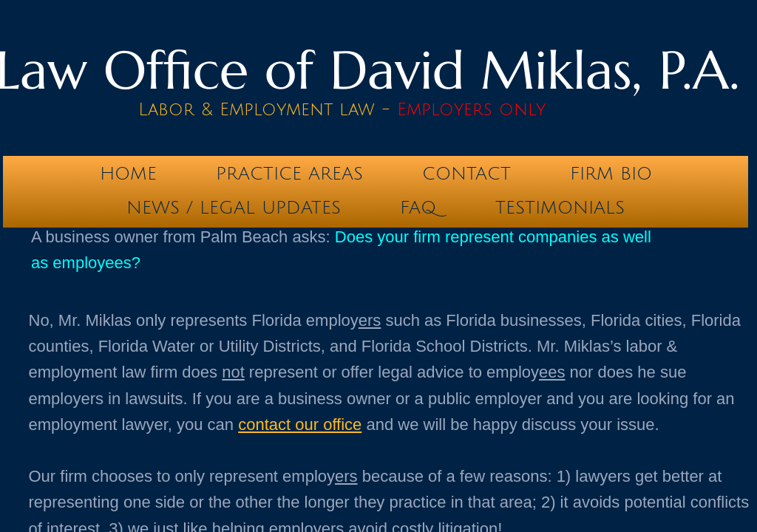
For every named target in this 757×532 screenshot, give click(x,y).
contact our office (300, 424)
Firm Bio (611, 174)
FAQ (418, 208)
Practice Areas (289, 174)
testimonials (560, 208)
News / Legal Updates (234, 208)
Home (128, 174)
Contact (466, 174)
